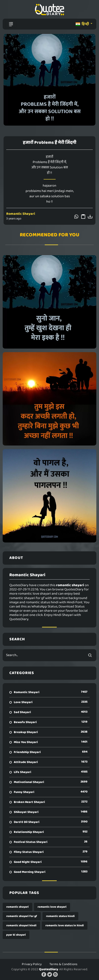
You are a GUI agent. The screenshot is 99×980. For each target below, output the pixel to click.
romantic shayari (17, 907)
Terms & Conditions (63, 964)
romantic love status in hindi (65, 926)
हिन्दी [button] (83, 24)
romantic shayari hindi (21, 926)
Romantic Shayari (21, 214)
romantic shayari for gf (22, 916)
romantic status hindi (60, 916)
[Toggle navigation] (11, 24)
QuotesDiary (48, 969)
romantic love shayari (52, 907)
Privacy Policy (32, 964)
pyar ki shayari (16, 935)
